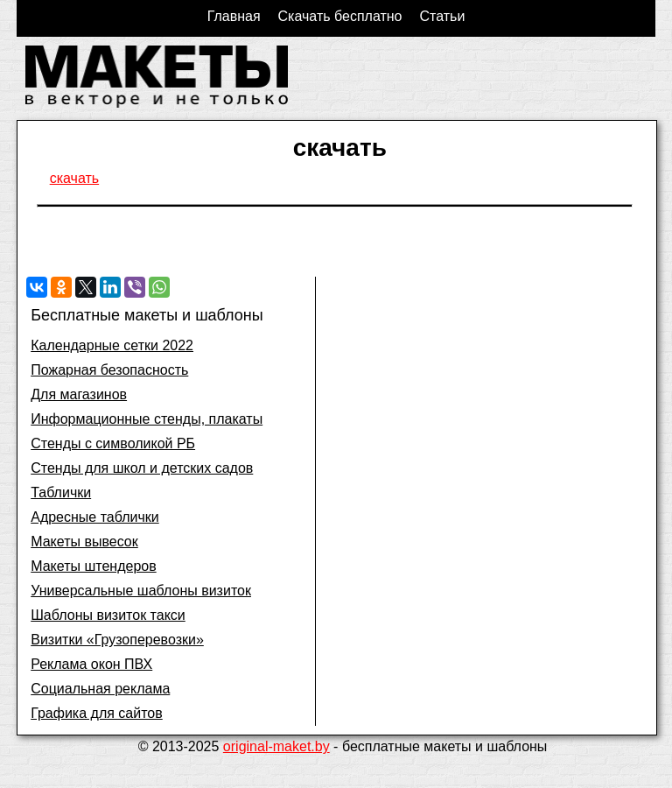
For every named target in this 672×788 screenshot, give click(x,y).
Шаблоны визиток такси (108, 615)
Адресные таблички (95, 517)
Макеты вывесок (84, 542)
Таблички (61, 492)
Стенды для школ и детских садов (142, 468)
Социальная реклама (100, 689)
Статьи (442, 16)
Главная (234, 16)
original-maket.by (276, 746)
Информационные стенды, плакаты (147, 419)
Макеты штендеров (93, 566)
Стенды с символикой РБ (113, 443)
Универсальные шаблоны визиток (141, 591)
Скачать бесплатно (340, 16)
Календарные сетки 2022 (112, 345)
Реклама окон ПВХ (91, 664)
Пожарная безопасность (109, 370)
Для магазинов (79, 394)
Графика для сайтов (97, 713)
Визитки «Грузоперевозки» (117, 640)
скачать (74, 178)
